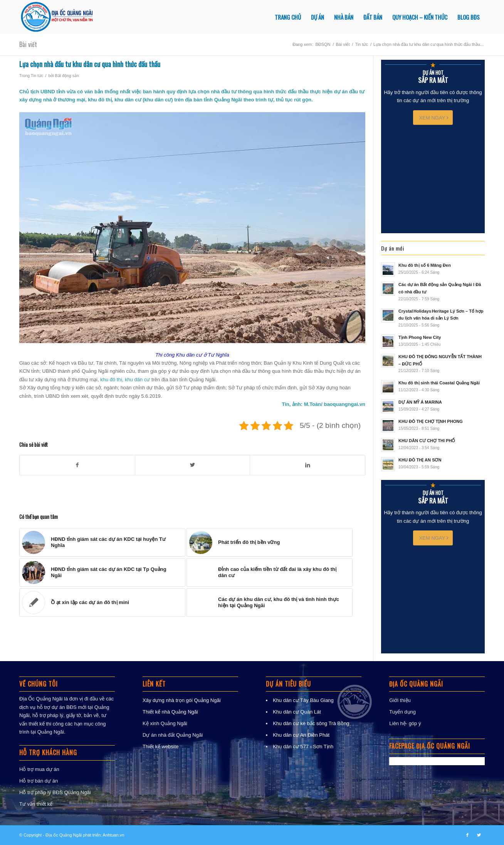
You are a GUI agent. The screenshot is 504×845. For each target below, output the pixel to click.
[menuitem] (288, 17)
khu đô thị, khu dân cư (125, 380)
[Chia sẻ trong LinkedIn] (307, 465)
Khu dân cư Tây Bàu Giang (303, 700)
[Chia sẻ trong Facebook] (77, 465)
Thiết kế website (160, 747)
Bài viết (28, 44)
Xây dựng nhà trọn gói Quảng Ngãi (182, 700)
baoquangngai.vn (344, 404)
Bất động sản (67, 76)
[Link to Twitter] (479, 835)
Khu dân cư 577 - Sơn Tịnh (303, 747)
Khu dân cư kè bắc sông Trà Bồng (311, 723)
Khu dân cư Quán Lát (297, 712)
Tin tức (37, 76)
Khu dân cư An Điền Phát (301, 735)
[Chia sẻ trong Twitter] (193, 465)
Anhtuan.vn (114, 835)
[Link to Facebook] (467, 835)
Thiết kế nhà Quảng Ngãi (170, 712)
